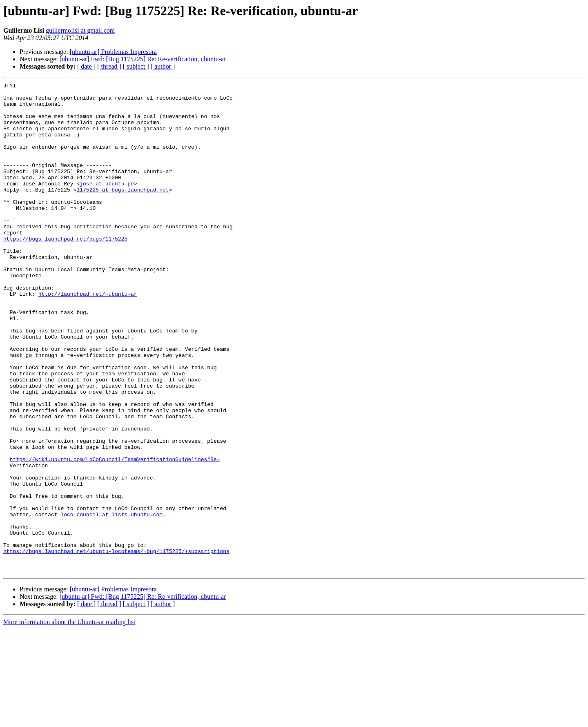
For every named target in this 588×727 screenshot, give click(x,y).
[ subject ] (136, 66)
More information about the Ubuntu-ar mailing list (69, 720)
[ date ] (86, 66)
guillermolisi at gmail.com (80, 30)
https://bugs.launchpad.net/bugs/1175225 (65, 270)
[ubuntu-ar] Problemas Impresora (113, 52)
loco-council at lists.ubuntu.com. (113, 601)
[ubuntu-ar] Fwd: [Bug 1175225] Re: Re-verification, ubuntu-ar (143, 59)
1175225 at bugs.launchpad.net (122, 212)
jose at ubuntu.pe (107, 204)
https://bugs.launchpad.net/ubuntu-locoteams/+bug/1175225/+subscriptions (116, 645)
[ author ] (163, 66)
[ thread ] (109, 66)
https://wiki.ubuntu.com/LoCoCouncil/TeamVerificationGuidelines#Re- (115, 535)
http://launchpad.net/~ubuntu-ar (88, 337)
